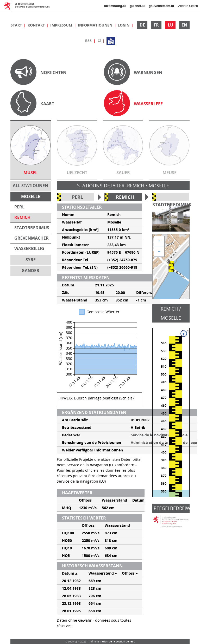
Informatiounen (96, 25)
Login (124, 25)
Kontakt (37, 25)
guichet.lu (137, 6)
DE (142, 25)
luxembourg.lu (115, 6)
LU (170, 25)
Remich (125, 197)
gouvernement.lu (161, 6)
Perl (77, 197)
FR (156, 25)
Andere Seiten (188, 6)
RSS (89, 41)
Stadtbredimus (172, 205)
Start (17, 25)
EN (184, 25)
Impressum (62, 25)
